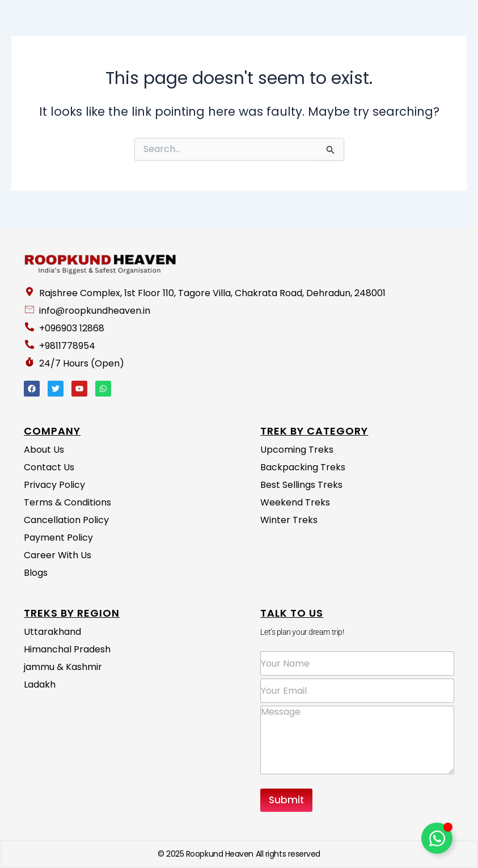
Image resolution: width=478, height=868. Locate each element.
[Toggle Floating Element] (437, 838)
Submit (286, 800)
